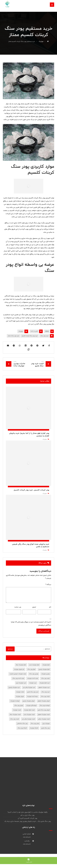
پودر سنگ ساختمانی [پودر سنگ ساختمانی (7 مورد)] (22, 724)
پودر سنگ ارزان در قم (28, 815)
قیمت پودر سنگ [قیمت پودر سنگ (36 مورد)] (15, 719)
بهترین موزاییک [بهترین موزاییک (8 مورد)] (45, 674)
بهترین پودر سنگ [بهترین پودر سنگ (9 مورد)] (34, 674)
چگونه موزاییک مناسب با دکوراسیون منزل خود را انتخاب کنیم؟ (28, 812)
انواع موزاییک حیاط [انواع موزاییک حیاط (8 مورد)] (21, 665)
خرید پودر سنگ (44, 336)
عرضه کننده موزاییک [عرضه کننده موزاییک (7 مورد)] (32, 696)
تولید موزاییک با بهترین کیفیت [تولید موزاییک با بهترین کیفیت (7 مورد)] (18, 674)
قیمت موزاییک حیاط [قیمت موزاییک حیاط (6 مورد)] (15, 715)
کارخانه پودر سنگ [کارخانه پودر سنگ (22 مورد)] (22, 728)
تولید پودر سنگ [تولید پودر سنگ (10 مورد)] (45, 678)
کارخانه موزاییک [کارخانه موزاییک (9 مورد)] (34, 728)
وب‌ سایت (18, 607)
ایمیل (34, 607)
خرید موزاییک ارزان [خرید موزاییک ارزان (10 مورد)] (21, 683)
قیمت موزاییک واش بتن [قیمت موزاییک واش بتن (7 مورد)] (28, 719)
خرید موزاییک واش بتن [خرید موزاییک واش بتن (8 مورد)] (29, 687)
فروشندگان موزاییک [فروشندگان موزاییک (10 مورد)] (31, 705)
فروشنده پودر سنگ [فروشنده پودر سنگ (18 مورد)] (45, 705)
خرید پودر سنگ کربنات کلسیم (30, 336)
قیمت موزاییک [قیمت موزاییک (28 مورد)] (17, 710)
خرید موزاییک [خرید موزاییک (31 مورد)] (33, 683)
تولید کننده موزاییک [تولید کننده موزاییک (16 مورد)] (33, 678)
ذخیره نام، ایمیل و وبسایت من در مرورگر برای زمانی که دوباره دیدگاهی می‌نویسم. (31, 624)
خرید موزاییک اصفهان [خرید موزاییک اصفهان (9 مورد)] (44, 687)
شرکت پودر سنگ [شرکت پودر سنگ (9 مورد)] (45, 696)
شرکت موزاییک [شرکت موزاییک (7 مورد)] (20, 692)
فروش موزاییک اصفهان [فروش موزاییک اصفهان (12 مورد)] (44, 701)
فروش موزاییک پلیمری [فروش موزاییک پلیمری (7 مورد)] (29, 701)
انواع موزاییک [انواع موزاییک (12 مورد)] (46, 665)
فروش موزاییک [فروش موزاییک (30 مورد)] (20, 696)
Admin (47, 331)
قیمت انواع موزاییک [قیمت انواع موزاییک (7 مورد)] (29, 710)
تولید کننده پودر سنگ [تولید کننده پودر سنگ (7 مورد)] (18, 678)
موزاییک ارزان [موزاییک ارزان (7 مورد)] (46, 724)
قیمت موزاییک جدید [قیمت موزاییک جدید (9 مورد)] (29, 715)
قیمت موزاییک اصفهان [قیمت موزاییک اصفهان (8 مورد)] (44, 715)
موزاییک (21, 331)
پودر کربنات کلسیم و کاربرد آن (28, 818)
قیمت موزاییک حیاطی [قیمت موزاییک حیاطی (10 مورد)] (44, 719)
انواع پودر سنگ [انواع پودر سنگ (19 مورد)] (31, 669)
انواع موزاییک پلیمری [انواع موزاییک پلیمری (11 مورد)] (44, 669)
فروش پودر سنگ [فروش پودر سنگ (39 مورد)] (19, 705)
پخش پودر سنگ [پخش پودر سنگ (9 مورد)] (35, 724)
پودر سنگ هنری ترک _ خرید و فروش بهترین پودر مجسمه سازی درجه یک (28, 821)
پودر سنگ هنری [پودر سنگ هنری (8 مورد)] (45, 728)
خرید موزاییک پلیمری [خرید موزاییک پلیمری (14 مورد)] (14, 687)
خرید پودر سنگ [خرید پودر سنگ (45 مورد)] (46, 692)
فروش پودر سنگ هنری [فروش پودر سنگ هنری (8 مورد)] (44, 710)
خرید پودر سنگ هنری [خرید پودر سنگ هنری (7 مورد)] (33, 692)
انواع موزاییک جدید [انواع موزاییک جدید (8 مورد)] (34, 665)
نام (50, 607)
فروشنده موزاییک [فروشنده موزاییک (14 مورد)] (15, 701)
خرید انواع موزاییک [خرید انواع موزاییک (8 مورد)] (45, 683)
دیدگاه (48, 585)
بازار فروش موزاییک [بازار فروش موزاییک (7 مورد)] (19, 669)
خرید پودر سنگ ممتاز (14, 336)
